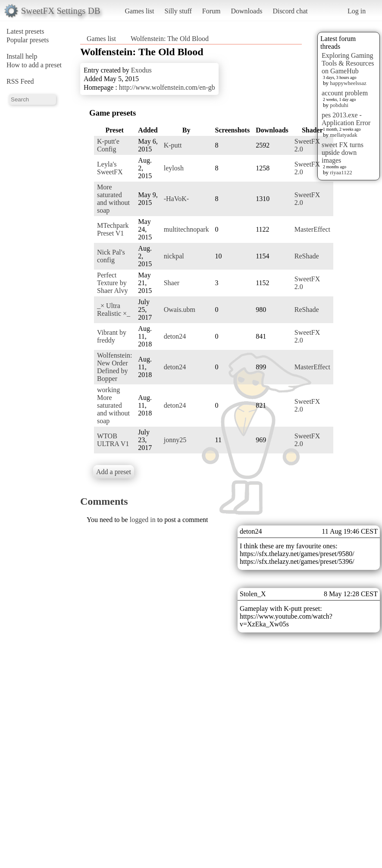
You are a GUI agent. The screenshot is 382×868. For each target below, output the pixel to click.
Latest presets (25, 31)
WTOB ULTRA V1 (113, 440)
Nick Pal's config (111, 256)
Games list (140, 11)
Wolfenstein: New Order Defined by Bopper (114, 367)
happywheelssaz (348, 83)
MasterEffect (312, 229)
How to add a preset (34, 65)
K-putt (173, 145)
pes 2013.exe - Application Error (346, 119)
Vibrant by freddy (112, 336)
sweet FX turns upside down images (343, 153)
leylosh (174, 168)
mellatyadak (344, 135)
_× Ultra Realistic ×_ (114, 310)
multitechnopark (186, 229)
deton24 (175, 336)
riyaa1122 (341, 172)
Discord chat (290, 11)
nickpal (174, 256)
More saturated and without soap (113, 199)
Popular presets (28, 40)
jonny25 (175, 440)
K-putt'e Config (108, 145)
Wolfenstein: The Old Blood (170, 39)
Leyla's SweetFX (110, 168)
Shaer (172, 283)
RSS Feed (20, 81)
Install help (22, 56)
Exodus (141, 70)
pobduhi (339, 105)
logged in (143, 520)
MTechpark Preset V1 (113, 229)
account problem (345, 93)
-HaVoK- (176, 199)
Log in (357, 11)
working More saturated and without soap (113, 405)
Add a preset (114, 472)
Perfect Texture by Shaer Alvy (113, 283)
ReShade (307, 256)
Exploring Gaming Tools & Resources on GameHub (348, 63)
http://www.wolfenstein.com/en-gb (167, 87)
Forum (211, 11)
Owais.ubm (180, 310)
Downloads (246, 11)
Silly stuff (178, 11)
